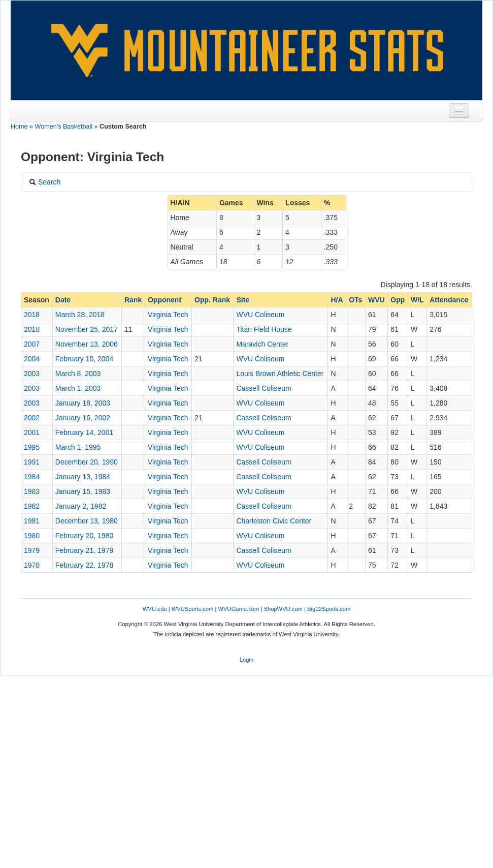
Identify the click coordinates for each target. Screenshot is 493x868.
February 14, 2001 (84, 432)
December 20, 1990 (87, 462)
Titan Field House (264, 329)
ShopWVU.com (283, 609)
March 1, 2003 (78, 388)
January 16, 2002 (83, 418)
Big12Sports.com (329, 609)
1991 (32, 462)
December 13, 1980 (87, 521)
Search (45, 182)
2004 (32, 359)
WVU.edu (155, 609)
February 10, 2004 (84, 359)
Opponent (165, 300)
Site (243, 300)
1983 (32, 491)
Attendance (449, 300)
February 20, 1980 (84, 536)
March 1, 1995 (78, 447)
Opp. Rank (212, 300)
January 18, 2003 (83, 403)
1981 (32, 521)
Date (63, 300)
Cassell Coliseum (264, 388)
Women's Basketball (64, 127)
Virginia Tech (168, 315)
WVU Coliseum (260, 315)
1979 (32, 550)
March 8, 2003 (78, 374)
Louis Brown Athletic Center (280, 374)
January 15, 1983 (83, 491)
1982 (32, 506)
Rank (133, 300)
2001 (32, 432)
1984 (32, 477)
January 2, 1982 (81, 506)
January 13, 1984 (83, 477)
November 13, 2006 (87, 344)
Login (246, 660)
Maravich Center (262, 344)
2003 (32, 374)
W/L (417, 300)
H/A (337, 300)
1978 (32, 565)
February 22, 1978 (84, 565)
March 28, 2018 (80, 315)
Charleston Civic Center (274, 521)
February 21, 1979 (84, 550)
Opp (398, 300)
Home (19, 127)
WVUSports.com (193, 609)
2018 (32, 315)
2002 (32, 418)
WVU (376, 300)
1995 (32, 447)
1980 (32, 536)
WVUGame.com (239, 609)
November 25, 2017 (87, 329)
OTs (355, 300)
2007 (32, 344)
